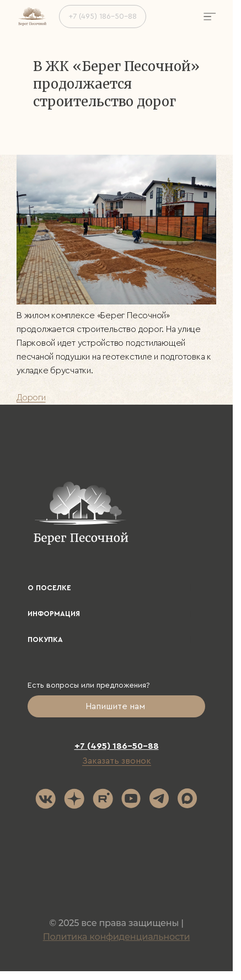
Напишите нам (116, 706)
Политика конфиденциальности (117, 937)
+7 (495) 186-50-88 (103, 17)
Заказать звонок (117, 761)
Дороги (31, 398)
